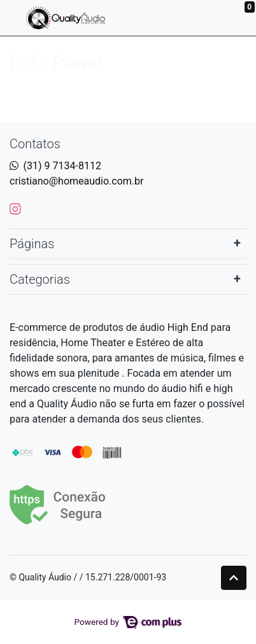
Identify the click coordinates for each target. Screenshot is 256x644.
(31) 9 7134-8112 (62, 166)
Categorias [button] (40, 279)
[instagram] (15, 209)
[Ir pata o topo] (234, 578)
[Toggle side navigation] (13, 17)
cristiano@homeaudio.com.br (77, 181)
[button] (217, 18)
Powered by (128, 622)
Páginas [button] (32, 244)
